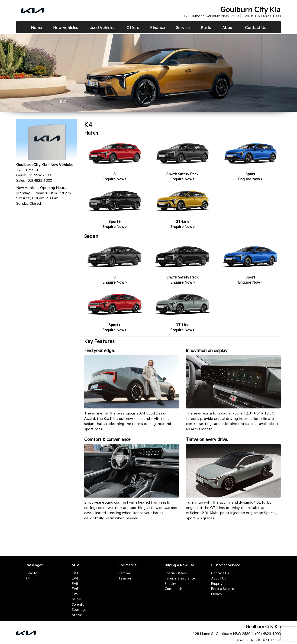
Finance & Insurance (180, 578)
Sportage (79, 610)
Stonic (77, 615)
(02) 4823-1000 (268, 16)
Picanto (31, 573)
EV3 (75, 573)
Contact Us (174, 589)
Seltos (77, 599)
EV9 (75, 594)
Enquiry (170, 584)
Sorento (78, 605)
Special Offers (176, 573)
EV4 (75, 578)
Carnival (124, 573)
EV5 (75, 584)
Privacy (217, 594)
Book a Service (223, 589)
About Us (219, 578)
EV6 (75, 589)
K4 (27, 578)
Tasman (125, 578)
